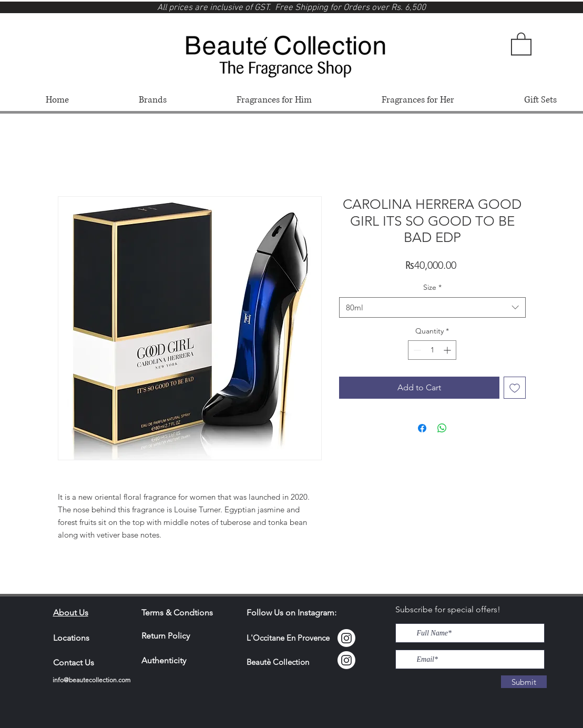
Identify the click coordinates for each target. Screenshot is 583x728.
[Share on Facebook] (422, 428)
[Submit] (524, 682)
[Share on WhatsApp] (442, 428)
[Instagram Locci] (346, 638)
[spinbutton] (432, 350)
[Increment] (448, 350)
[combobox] (432, 307)
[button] (521, 43)
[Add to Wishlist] (515, 388)
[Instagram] (346, 660)
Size (432, 287)
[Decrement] (416, 350)
